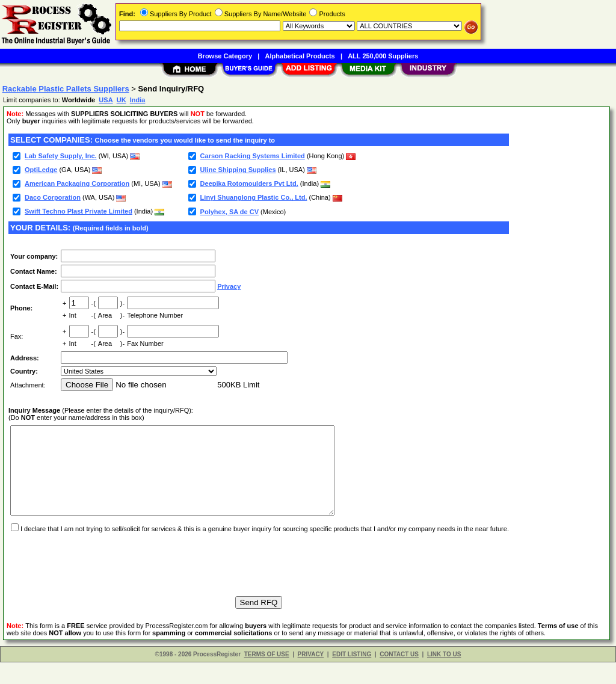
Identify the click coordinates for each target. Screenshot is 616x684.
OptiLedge (41, 170)
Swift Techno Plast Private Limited (79, 211)
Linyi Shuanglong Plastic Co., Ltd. (254, 197)
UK (122, 100)
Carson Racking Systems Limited (253, 156)
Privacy (229, 286)
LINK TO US (444, 676)
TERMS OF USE (267, 676)
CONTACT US (399, 676)
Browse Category (225, 56)
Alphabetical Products (300, 56)
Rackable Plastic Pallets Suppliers (66, 89)
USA (106, 100)
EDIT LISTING (352, 676)
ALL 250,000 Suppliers (383, 56)
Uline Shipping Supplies (238, 170)
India (138, 100)
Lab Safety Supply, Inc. (61, 156)
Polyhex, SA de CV (229, 212)
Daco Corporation (53, 197)
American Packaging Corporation (77, 183)
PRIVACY (311, 676)
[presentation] (100, 581)
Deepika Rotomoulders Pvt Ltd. (249, 183)
